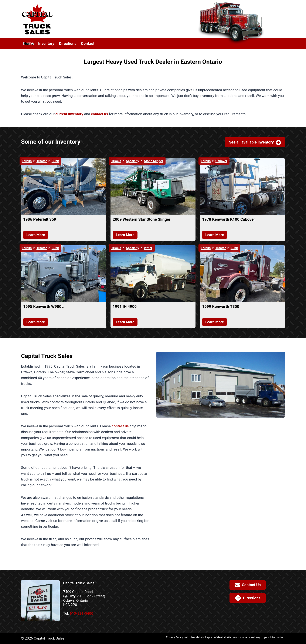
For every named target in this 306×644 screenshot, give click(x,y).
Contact (88, 43)
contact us (99, 114)
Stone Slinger (154, 161)
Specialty (133, 161)
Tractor (42, 161)
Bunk (55, 161)
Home (28, 43)
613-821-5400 (81, 613)
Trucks (27, 161)
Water (148, 248)
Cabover (221, 161)
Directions (68, 43)
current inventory (69, 114)
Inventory (46, 43)
